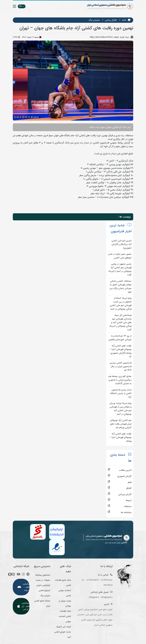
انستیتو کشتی (44, 590)
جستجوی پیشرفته (43, 575)
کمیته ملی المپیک (63, 627)
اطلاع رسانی (111, 20)
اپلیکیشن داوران (43, 585)
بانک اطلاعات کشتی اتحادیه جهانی (65, 616)
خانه (124, 20)
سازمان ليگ (94, 20)
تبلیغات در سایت (43, 580)
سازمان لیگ (45, 596)
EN (22, 6)
